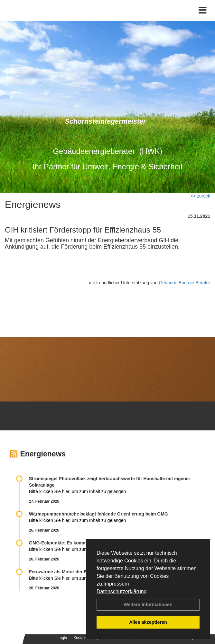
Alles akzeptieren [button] (148, 622)
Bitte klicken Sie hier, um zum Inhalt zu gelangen (77, 491)
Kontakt (80, 638)
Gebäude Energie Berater (184, 283)
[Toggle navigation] (203, 10)
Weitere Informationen (148, 604)
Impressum (116, 584)
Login (62, 638)
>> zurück (200, 196)
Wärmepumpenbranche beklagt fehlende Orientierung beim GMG (98, 514)
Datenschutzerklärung (122, 591)
